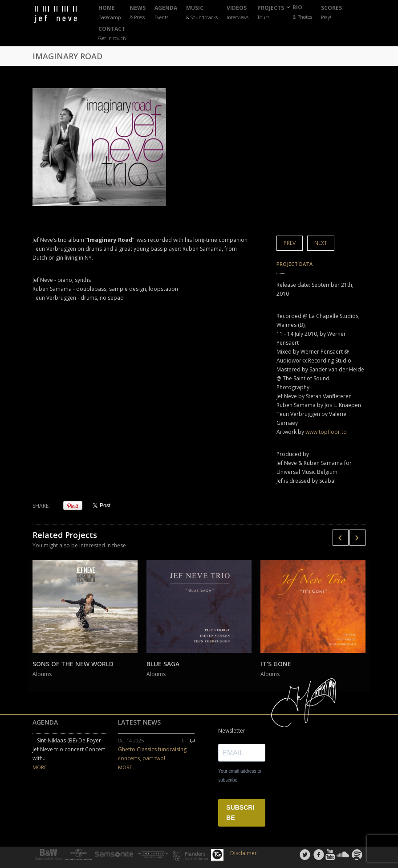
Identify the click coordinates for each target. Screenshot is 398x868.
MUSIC (202, 13)
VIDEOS (238, 13)
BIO (303, 12)
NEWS (138, 13)
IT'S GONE (276, 664)
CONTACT (112, 34)
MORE (40, 767)
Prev (290, 243)
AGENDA (166, 13)
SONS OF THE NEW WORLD (73, 664)
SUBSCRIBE (240, 813)
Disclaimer (244, 853)
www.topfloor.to (326, 432)
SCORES (331, 13)
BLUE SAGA (163, 664)
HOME (110, 13)
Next (321, 243)
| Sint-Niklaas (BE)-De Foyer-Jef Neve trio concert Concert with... (69, 749)
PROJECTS (271, 13)
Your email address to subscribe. (240, 776)
